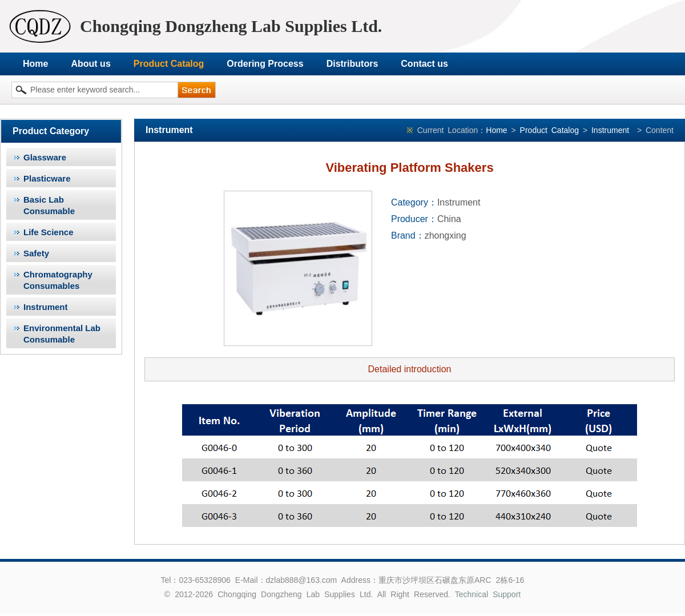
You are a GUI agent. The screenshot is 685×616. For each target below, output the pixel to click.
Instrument (46, 307)
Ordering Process (265, 64)
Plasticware (47, 178)
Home (35, 64)
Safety (36, 253)
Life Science (49, 232)
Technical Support (488, 594)
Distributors (352, 64)
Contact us (424, 64)
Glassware (45, 157)
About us (90, 64)
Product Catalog (169, 64)
